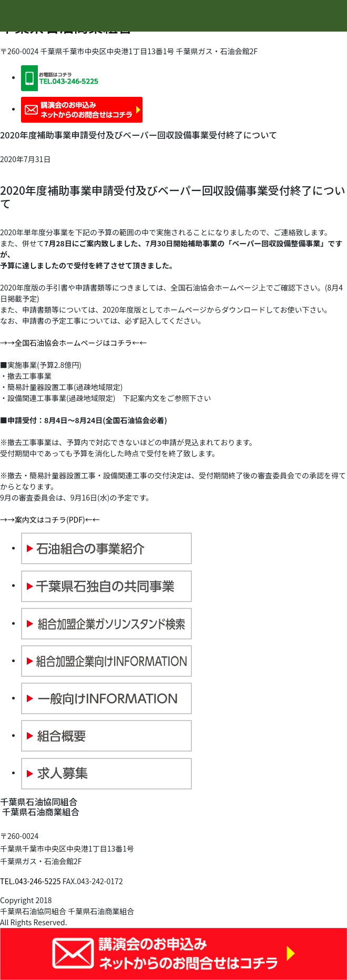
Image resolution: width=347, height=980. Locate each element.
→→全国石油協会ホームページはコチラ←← (73, 343)
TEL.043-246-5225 (30, 881)
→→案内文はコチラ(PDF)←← (50, 519)
